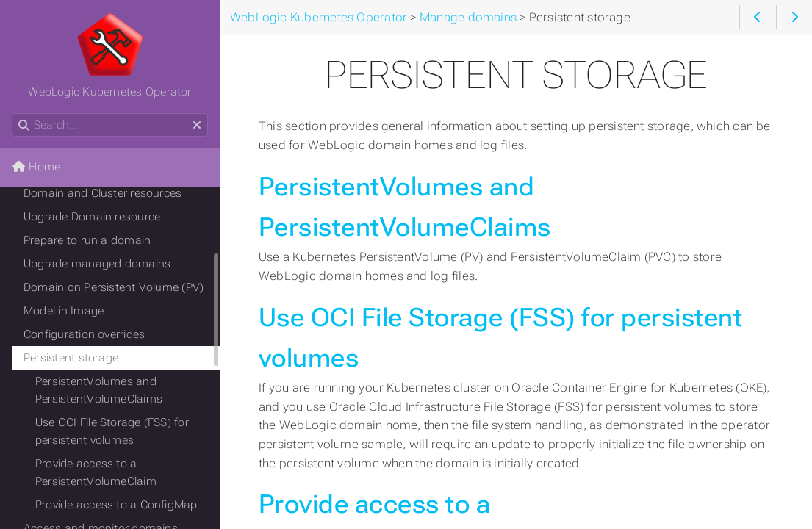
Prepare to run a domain (87, 240)
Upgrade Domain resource (92, 217)
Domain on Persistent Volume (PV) (114, 287)
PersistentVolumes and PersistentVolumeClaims (99, 390)
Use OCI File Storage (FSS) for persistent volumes (112, 431)
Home (36, 167)
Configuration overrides (84, 334)
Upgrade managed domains (97, 264)
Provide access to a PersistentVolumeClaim (96, 472)
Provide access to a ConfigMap (116, 505)
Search (13, 114)
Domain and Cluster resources (103, 193)
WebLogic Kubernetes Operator (109, 55)
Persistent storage (71, 358)
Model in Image (64, 311)
